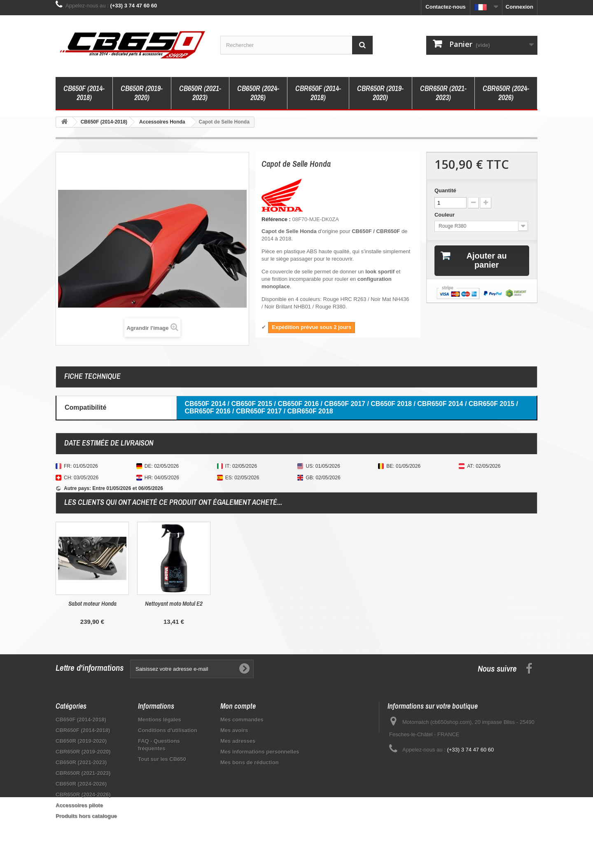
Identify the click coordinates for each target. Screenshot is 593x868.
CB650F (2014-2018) (84, 93)
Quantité (445, 190)
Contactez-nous (446, 7)
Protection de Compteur (92, 603)
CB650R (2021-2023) (200, 93)
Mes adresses (238, 741)
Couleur (445, 215)
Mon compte (238, 706)
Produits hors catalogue (86, 816)
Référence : (276, 219)
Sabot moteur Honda (256, 603)
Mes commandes (242, 720)
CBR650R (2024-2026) (506, 93)
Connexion (519, 7)
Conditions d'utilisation (168, 730)
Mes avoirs (234, 730)
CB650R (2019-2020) (142, 93)
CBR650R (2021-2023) (443, 93)
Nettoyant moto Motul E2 (337, 603)
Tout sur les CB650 (162, 759)
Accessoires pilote (79, 805)
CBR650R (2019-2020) (380, 93)
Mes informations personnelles (260, 752)
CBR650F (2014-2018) (318, 93)
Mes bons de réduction (250, 762)
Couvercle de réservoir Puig (174, 603)
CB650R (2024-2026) (258, 93)
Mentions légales (160, 720)
